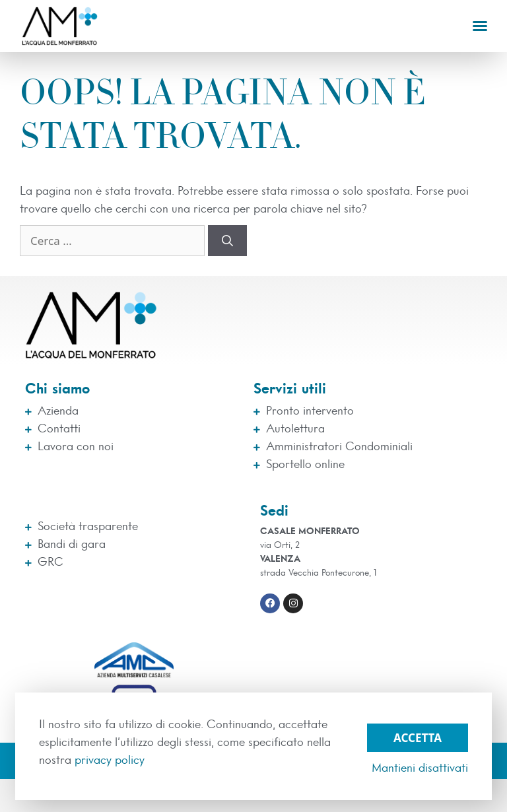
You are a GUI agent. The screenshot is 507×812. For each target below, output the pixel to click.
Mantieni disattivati (420, 768)
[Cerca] (227, 241)
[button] (480, 26)
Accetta (418, 738)
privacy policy (110, 761)
